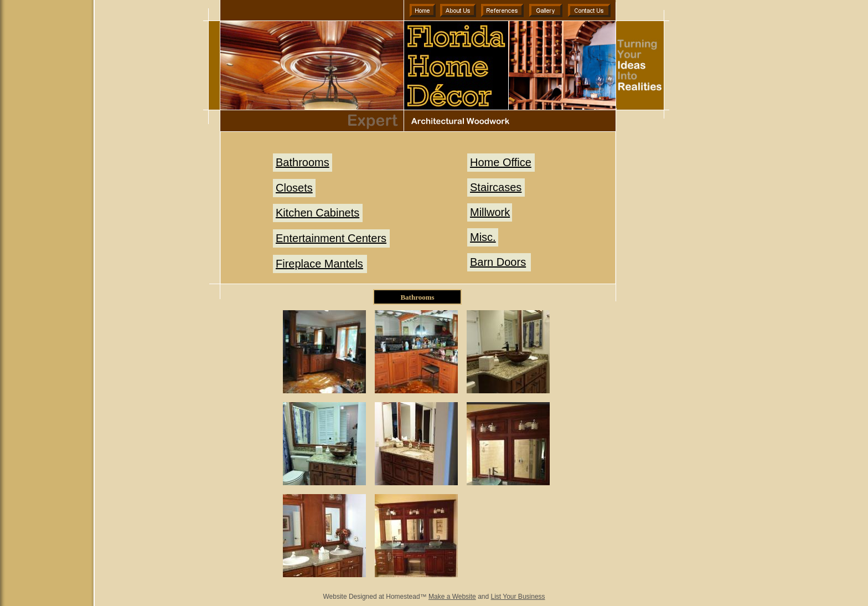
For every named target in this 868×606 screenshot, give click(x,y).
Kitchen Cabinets (317, 213)
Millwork (490, 212)
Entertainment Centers (331, 238)
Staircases (496, 187)
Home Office (501, 162)
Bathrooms (303, 162)
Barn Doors (498, 262)
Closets (294, 188)
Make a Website (452, 597)
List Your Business (518, 597)
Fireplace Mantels (319, 264)
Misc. (483, 237)
